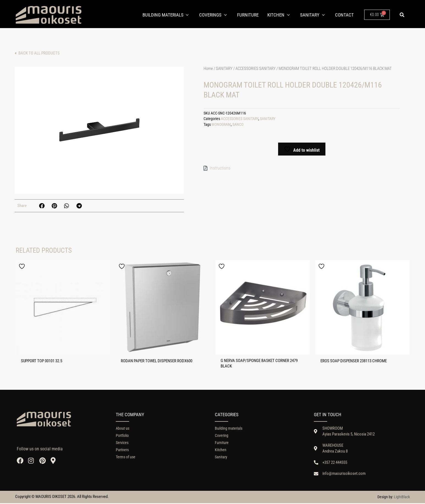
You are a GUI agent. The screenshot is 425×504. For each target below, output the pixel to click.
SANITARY (224, 69)
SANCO (238, 125)
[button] (402, 15)
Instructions (220, 168)
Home (208, 69)
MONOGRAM (221, 125)
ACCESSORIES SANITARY (256, 69)
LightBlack (402, 498)
